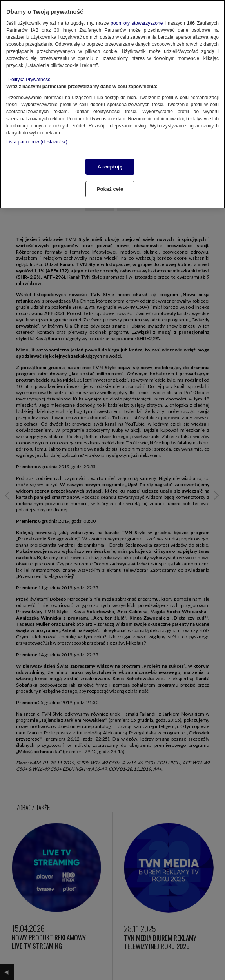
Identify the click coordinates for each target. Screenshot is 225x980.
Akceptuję (110, 167)
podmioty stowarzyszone (137, 23)
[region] (112, 104)
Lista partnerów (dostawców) (37, 142)
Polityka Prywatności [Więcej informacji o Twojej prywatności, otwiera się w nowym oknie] (30, 80)
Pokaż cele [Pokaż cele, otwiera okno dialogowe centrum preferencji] (110, 189)
